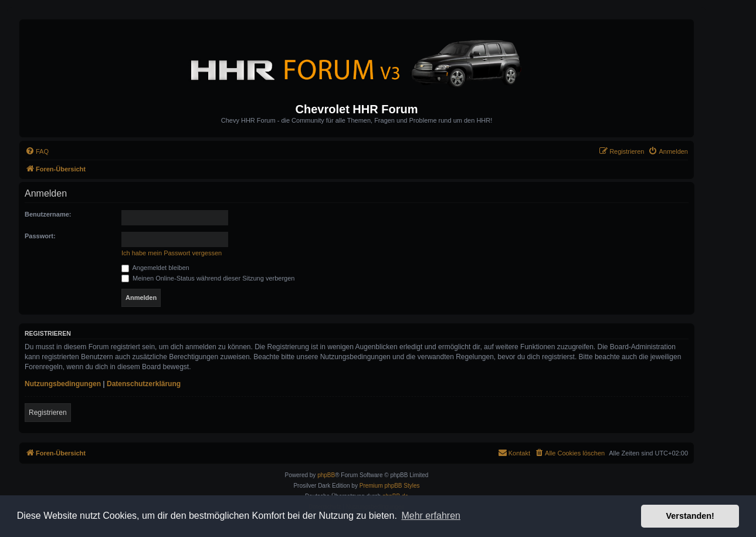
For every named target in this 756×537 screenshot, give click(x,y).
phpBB (326, 475)
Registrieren (48, 413)
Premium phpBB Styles (390, 486)
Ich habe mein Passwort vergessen (172, 253)
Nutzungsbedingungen (63, 384)
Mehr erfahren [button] (431, 516)
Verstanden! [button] (690, 516)
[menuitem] (37, 151)
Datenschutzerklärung (144, 384)
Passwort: (40, 236)
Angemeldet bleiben (155, 268)
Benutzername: (48, 214)
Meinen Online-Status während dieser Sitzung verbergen (208, 278)
